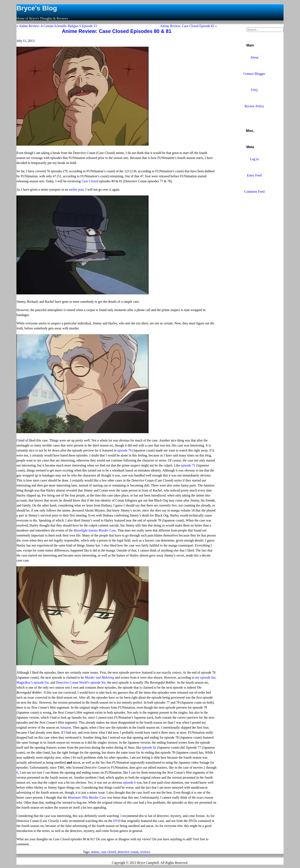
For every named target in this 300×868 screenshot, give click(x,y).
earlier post (76, 189)
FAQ (254, 90)
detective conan (128, 852)
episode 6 (129, 782)
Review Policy (254, 106)
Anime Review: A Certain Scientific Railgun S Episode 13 (58, 26)
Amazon (65, 727)
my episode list (205, 677)
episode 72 (188, 465)
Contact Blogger (254, 74)
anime (95, 852)
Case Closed (90, 181)
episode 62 (149, 747)
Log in (254, 159)
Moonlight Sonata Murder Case (95, 530)
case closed (108, 852)
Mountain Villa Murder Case (87, 797)
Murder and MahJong (99, 677)
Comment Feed (254, 192)
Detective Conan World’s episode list (81, 682)
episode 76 (124, 450)
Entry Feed (254, 175)
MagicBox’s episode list (33, 682)
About (254, 57)
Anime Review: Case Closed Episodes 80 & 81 (117, 31)
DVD (117, 821)
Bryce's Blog (37, 8)
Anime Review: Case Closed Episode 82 (187, 26)
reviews (145, 852)
